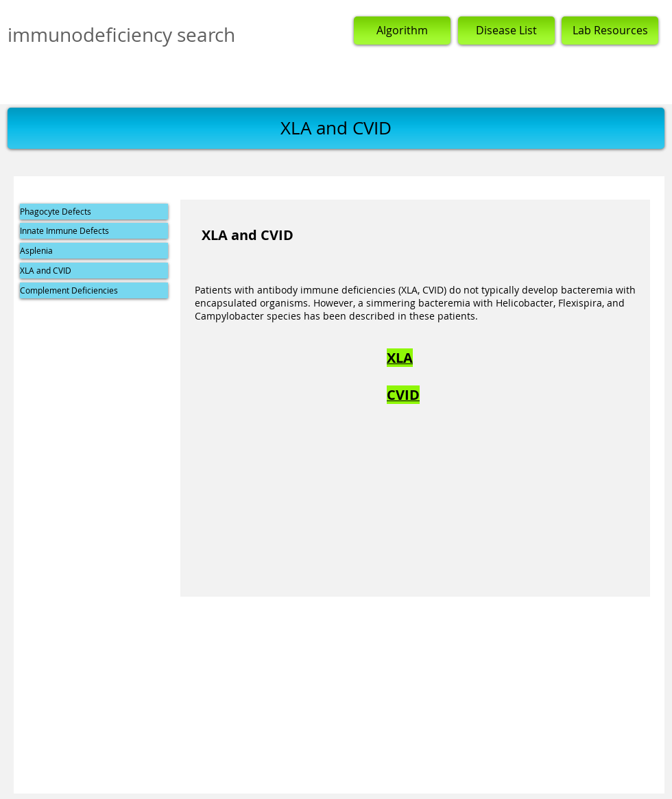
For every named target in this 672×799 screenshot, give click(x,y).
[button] (336, 128)
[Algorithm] (402, 31)
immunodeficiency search (121, 35)
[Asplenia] (94, 251)
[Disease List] (506, 31)
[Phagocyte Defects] (94, 212)
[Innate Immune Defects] (94, 231)
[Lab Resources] (610, 31)
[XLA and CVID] (94, 271)
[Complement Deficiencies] (94, 290)
